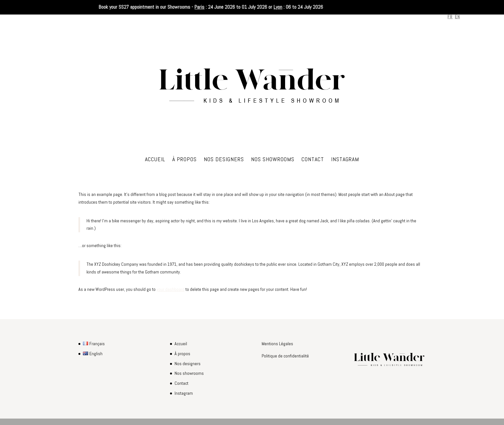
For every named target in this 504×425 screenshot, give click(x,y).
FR (450, 17)
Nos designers (224, 160)
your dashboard (171, 289)
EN (458, 17)
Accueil (155, 160)
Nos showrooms (273, 160)
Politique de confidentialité (285, 356)
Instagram (345, 160)
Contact (313, 160)
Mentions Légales (277, 344)
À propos (184, 160)
